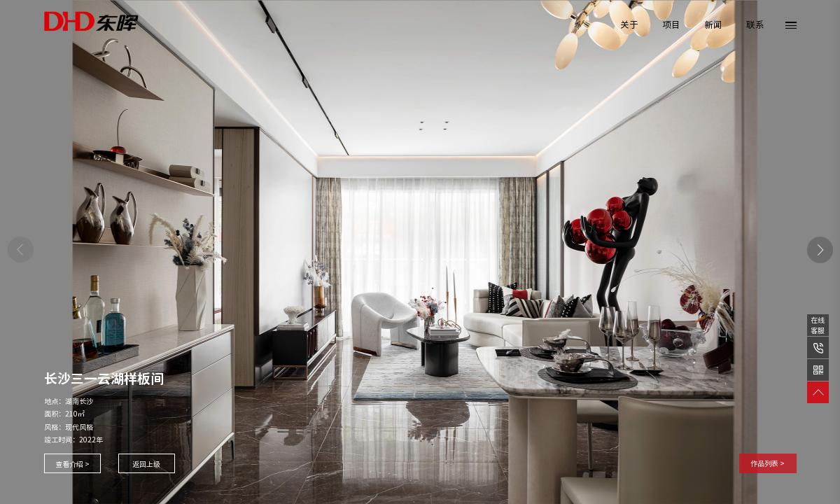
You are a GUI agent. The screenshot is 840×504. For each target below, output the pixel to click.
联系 (755, 25)
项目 (671, 25)
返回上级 (146, 464)
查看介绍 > (72, 464)
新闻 (713, 25)
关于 (629, 25)
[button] (820, 250)
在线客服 (818, 325)
